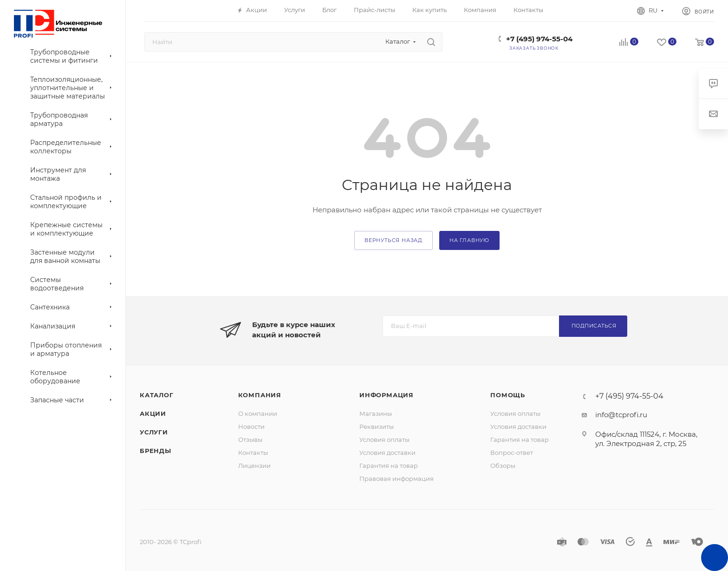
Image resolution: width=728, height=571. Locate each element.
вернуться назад (393, 240)
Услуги (154, 432)
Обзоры (503, 466)
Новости (251, 427)
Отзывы (250, 440)
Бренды (156, 451)
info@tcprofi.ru (621, 415)
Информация (387, 395)
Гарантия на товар (389, 466)
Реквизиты (377, 427)
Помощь (508, 395)
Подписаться (594, 326)
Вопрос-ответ (512, 453)
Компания (260, 395)
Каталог (157, 395)
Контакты (253, 453)
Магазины (376, 413)
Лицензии (254, 466)
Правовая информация (396, 479)
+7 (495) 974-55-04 (539, 39)
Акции (153, 413)
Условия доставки (387, 453)
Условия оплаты (384, 440)
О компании (258, 413)
